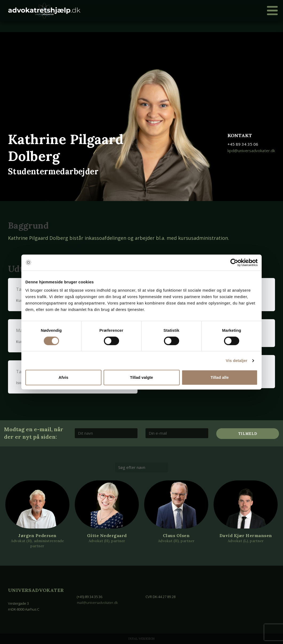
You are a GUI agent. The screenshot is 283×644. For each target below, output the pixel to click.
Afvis (63, 377)
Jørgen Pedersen (37, 535)
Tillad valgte (141, 377)
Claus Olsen (176, 535)
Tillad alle (219, 377)
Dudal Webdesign (141, 639)
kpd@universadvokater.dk (251, 151)
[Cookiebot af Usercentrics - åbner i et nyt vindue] (234, 263)
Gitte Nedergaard (107, 535)
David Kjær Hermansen (246, 535)
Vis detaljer (237, 360)
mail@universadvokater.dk (98, 603)
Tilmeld (248, 434)
